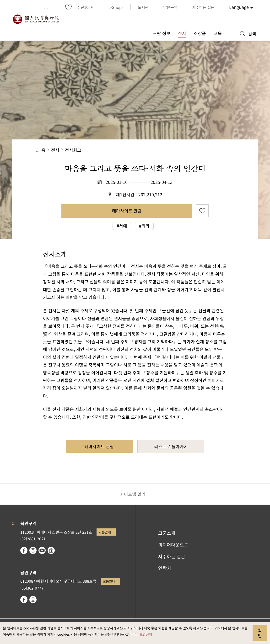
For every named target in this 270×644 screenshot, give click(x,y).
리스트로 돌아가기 (171, 446)
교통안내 (105, 532)
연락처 (165, 568)
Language (239, 7)
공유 (182, 150)
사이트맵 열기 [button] (133, 494)
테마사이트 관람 (127, 211)
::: (46, 7)
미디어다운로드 (173, 545)
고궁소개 (167, 533)
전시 (55, 150)
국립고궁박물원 (36, 19)
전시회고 (73, 150)
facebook (24, 550)
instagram (33, 550)
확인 (260, 633)
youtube (42, 550)
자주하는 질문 (172, 556)
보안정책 (146, 634)
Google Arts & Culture (51, 550)
